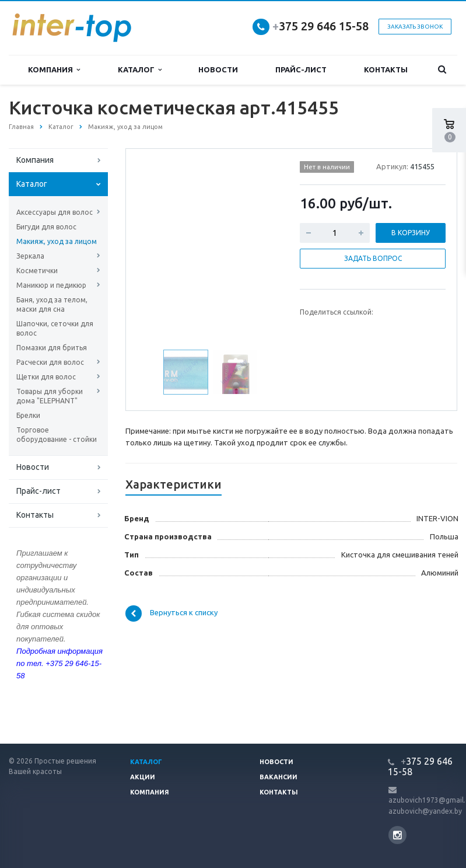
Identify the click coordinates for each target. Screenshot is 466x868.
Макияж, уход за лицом (57, 241)
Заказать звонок (415, 27)
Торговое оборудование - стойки (57, 435)
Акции (143, 777)
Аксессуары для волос (55, 212)
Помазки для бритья (52, 348)
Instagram (397, 835)
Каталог (140, 70)
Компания (54, 70)
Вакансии (278, 777)
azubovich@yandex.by (425, 811)
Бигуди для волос (46, 227)
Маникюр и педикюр (51, 285)
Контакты (386, 69)
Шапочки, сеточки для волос (55, 328)
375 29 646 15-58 (320, 26)
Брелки (28, 415)
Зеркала (30, 256)
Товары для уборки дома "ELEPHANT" (50, 396)
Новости (218, 69)
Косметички (37, 271)
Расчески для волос (50, 362)
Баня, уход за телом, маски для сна (52, 304)
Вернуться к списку (171, 613)
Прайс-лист (301, 69)
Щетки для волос (46, 377)
